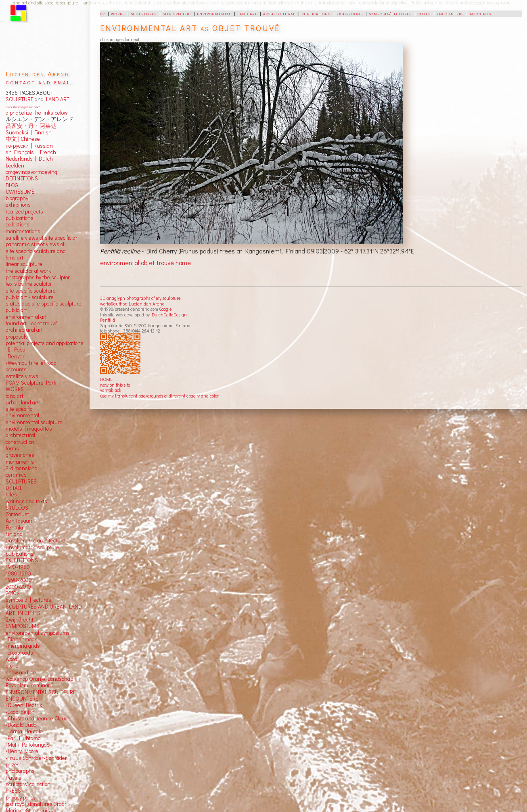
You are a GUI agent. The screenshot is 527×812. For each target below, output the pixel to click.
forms (12, 448)
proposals (17, 337)
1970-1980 (18, 567)
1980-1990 (18, 573)
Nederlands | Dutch (29, 159)
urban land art (22, 402)
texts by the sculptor (29, 284)
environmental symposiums (38, 633)
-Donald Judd (21, 725)
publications (316, 13)
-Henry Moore (22, 751)
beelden (15, 165)
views (32, 376)
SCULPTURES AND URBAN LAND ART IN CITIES (44, 610)
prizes (13, 764)
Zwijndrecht (20, 619)
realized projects (24, 211)
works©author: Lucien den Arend (132, 304)
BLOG (12, 185)
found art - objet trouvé (32, 323)
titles (11, 494)
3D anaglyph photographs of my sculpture (140, 298)
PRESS (13, 791)
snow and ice (21, 672)
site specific (177, 13)
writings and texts (26, 501)
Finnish (42, 132)
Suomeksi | (19, 132)
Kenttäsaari (19, 521)
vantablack (111, 390)
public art (16, 310)
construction (20, 442)
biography (17, 198)
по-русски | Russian (29, 146)
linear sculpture (24, 264)
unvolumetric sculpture (32, 547)
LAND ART (56, 99)
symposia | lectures (28, 600)
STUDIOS (17, 508)
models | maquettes (29, 429)
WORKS (15, 389)
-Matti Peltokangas (28, 745)
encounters (450, 13)
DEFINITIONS (22, 178)
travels (14, 778)
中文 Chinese (23, 139)
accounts (480, 13)
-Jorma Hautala (24, 731)
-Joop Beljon (20, 712)
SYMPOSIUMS (23, 626)
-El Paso (15, 349)
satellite (15, 376)
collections (18, 224)
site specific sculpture (31, 291)
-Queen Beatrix (24, 705)
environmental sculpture (34, 422)
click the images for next (22, 107)
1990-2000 (19, 580)
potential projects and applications (45, 343)
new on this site (115, 385)
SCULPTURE (20, 99)
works (118, 13)
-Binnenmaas (22, 639)
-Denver (15, 356)
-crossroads (19, 653)
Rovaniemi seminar (28, 685)
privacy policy (21, 797)
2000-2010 (18, 587)
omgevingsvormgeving (31, 172)
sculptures (144, 13)
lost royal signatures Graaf (36, 804)
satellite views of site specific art (42, 238)
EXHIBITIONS (22, 560)
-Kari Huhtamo (23, 738)
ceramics (16, 475)
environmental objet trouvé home (145, 263)
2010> (13, 593)
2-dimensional (22, 468)
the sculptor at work (28, 271)
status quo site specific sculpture (44, 303)
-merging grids (23, 646)
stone (12, 666)
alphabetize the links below (37, 113)
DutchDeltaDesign (169, 315)
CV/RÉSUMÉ (20, 192)
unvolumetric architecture (36, 540)
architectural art (24, 330)
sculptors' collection (28, 784)
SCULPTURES (21, 481)
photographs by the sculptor (38, 277)
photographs (20, 771)
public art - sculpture (30, 297)
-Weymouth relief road (31, 363)
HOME (106, 379)
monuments (20, 462)
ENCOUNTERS (22, 699)
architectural (279, 13)
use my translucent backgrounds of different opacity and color (159, 396)
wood (12, 659)
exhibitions (350, 13)
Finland (14, 534)
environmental (214, 13)
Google (166, 309)
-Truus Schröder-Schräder (36, 758)
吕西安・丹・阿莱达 (31, 126)
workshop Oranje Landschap (39, 679)
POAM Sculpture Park (31, 383)
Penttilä (108, 320)
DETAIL (14, 488)
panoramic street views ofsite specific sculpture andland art (36, 251)
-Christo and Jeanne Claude (38, 718)
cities (424, 13)
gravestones (20, 455)
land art (247, 13)
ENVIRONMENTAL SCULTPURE (41, 692)
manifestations (23, 231)
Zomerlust (17, 514)
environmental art (26, 317)
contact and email (39, 82)
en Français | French (31, 152)
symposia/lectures (390, 13)
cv (102, 13)
